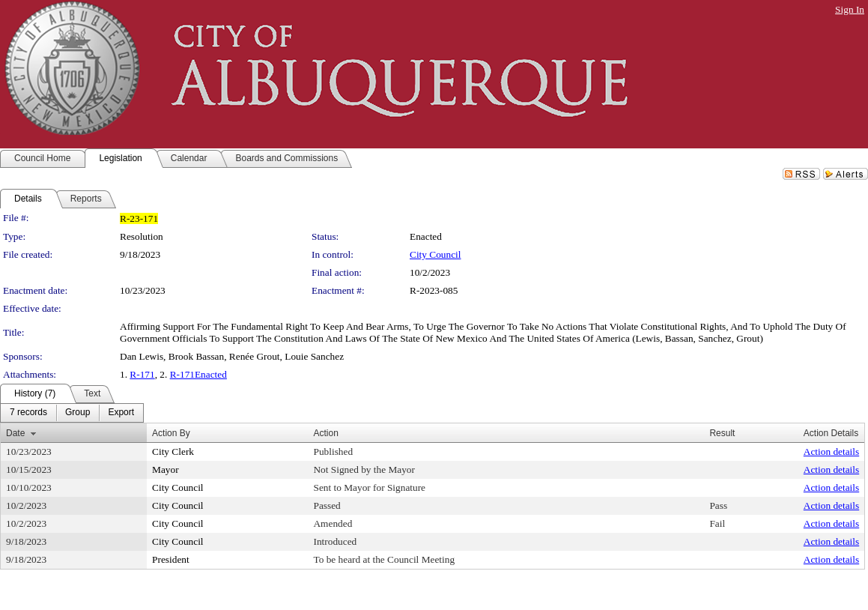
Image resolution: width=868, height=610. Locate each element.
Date (15, 433)
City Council (435, 254)
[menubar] (72, 413)
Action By (171, 433)
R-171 (142, 374)
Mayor (166, 469)
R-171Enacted (198, 374)
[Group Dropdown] (78, 413)
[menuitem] (28, 413)
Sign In (850, 9)
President (171, 559)
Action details (831, 452)
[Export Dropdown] (121, 413)
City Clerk (173, 452)
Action (325, 433)
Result (722, 433)
